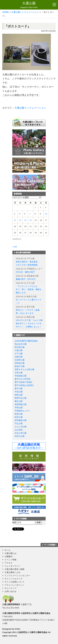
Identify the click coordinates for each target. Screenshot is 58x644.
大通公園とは (10, 553)
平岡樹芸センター (22, 411)
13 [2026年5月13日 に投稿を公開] (25, 220)
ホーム (8, 550)
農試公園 (19, 401)
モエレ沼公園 (20, 427)
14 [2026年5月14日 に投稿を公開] (30, 220)
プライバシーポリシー (14, 585)
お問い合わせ (10, 591)
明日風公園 (20, 347)
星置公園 (19, 414)
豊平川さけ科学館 (22, 379)
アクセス (9, 563)
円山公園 (19, 423)
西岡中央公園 (20, 398)
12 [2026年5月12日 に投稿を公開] (20, 220)
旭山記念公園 (20, 344)
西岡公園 (19, 395)
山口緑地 (19, 430)
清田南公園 (20, 363)
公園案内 (9, 556)
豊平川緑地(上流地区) (24, 385)
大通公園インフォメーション (25, 12)
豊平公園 (19, 389)
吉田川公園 (20, 436)
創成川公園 (20, 366)
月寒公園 (19, 373)
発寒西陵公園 (20, 404)
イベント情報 (10, 560)
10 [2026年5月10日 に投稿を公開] (46, 214)
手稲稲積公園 (20, 376)
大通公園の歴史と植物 (14, 569)
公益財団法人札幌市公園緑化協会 (35, 613)
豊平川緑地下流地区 (23, 382)
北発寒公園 (20, 360)
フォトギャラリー (12, 566)
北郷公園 (19, 357)
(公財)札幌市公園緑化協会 (26, 341)
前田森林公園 (20, 420)
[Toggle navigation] (54, 5)
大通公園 (29, 5)
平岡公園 (19, 408)
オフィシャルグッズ (13, 579)
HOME (6, 12)
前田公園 (19, 417)
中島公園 (19, 392)
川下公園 (19, 354)
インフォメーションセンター (17, 576)
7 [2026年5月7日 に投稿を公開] (30, 214)
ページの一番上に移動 (49, 545)
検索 (14, 522)
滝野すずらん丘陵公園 (24, 369)
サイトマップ (10, 588)
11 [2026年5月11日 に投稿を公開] (15, 220)
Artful (17, 629)
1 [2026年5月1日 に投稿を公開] (35, 207)
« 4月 (15, 247)
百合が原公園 (20, 433)
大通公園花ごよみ (12, 572)
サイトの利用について (14, 582)
